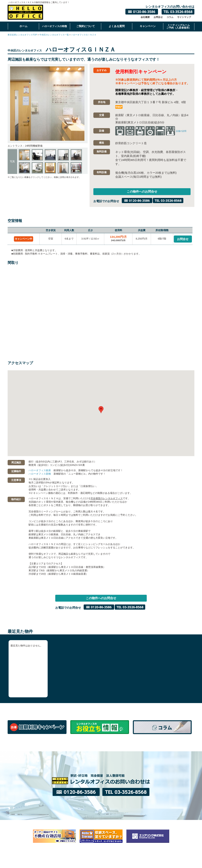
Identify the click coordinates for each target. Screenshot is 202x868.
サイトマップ (184, 17)
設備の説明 (181, 131)
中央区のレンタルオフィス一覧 (54, 35)
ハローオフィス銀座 (40, 471)
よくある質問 (117, 26)
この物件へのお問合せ (142, 192)
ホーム (23, 26)
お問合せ (158, 17)
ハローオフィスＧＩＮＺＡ (84, 35)
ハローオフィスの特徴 (55, 26)
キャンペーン (148, 26)
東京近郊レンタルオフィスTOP (22, 35)
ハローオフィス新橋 (40, 475)
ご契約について (86, 26)
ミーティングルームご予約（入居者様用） (179, 26)
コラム (170, 17)
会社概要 (145, 17)
